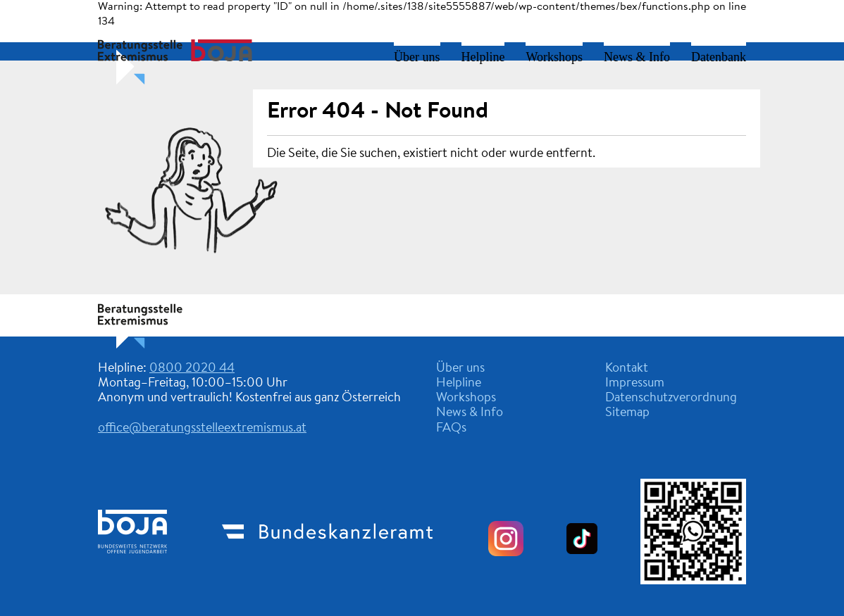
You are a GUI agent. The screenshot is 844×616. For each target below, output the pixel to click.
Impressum (635, 384)
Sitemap (627, 413)
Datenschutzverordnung (671, 398)
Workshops (554, 57)
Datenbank (719, 57)
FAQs (451, 429)
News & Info (637, 57)
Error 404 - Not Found (378, 112)
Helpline (483, 57)
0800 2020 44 (192, 369)
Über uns (417, 57)
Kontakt (627, 369)
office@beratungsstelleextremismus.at (202, 429)
